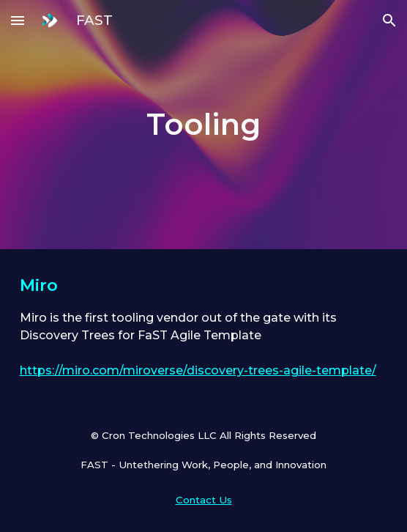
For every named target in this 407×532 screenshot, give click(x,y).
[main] (204, 124)
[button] (18, 20)
